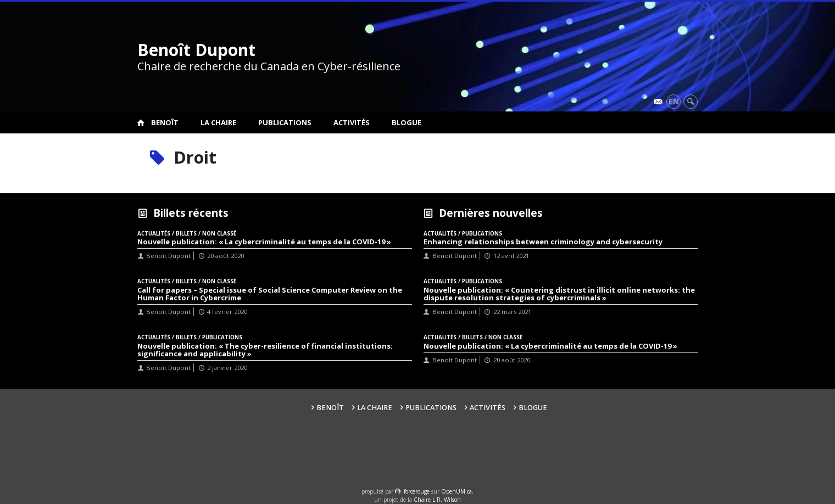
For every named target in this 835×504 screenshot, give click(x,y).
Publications (285, 122)
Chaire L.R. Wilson (437, 500)
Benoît (165, 122)
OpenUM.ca (457, 491)
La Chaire (218, 122)
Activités (352, 122)
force (417, 491)
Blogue (407, 122)
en (674, 101)
